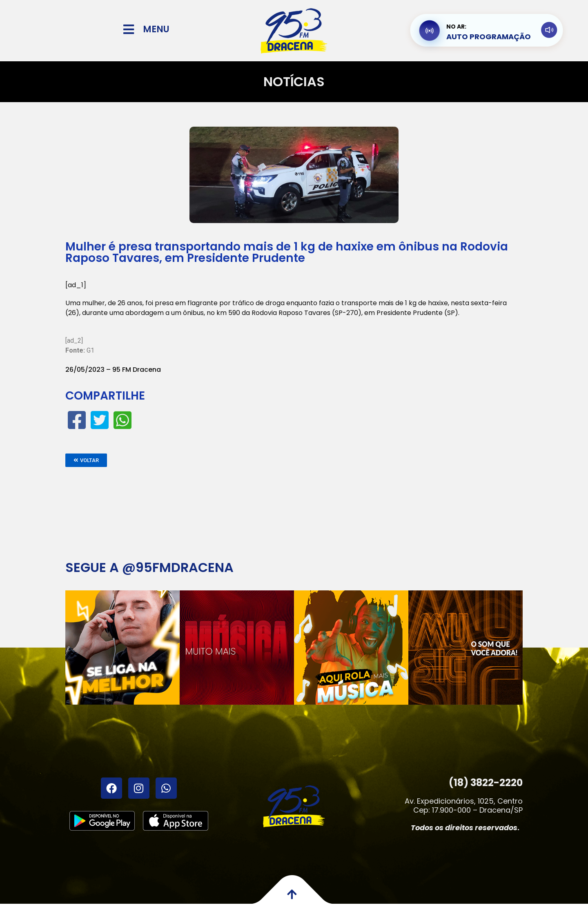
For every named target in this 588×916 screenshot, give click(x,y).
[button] (86, 460)
